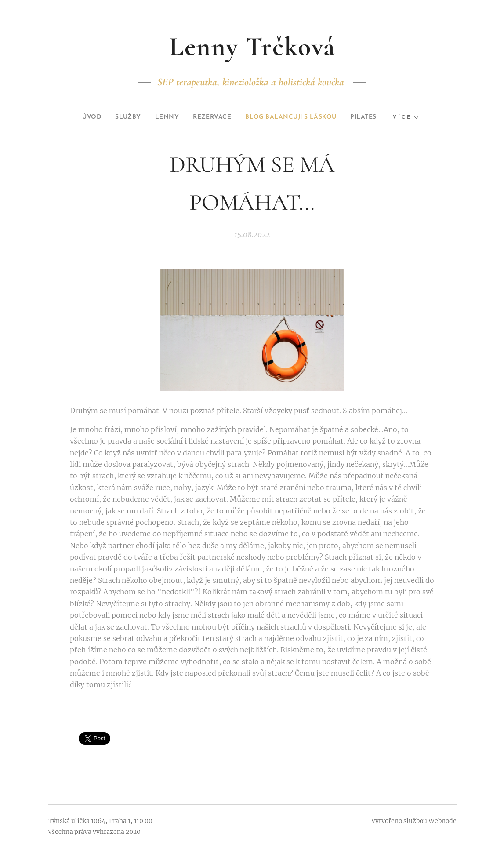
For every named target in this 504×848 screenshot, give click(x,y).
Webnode (442, 821)
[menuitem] (77, 117)
